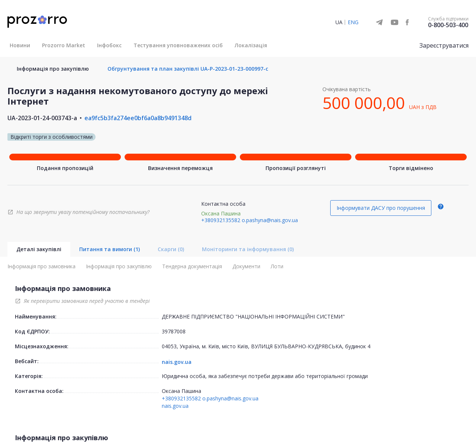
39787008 (174, 331)
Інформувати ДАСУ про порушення (381, 208)
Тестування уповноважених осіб (178, 45)
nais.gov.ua (177, 362)
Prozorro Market (64, 45)
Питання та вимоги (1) (110, 249)
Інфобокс (109, 45)
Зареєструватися (444, 45)
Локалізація (251, 45)
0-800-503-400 (448, 25)
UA (339, 22)
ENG (353, 22)
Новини (20, 45)
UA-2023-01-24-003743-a (42, 118)
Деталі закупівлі (39, 249)
